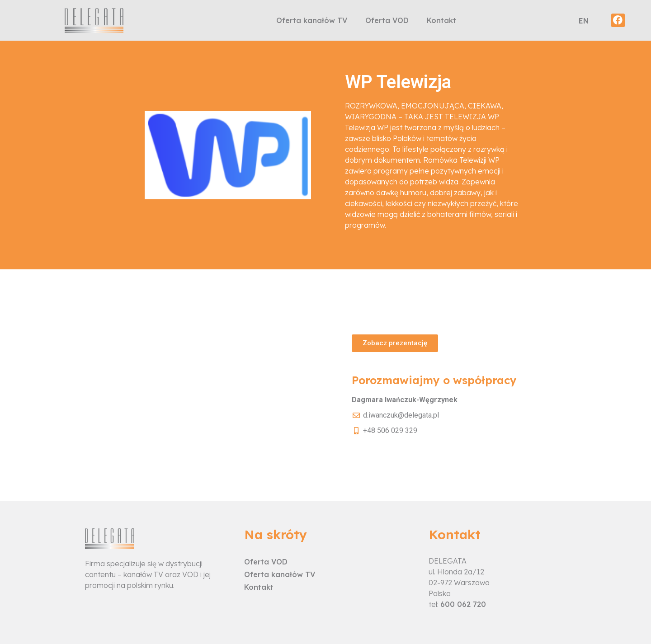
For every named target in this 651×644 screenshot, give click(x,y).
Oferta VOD (387, 20)
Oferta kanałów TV (312, 20)
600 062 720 (463, 604)
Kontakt (441, 20)
